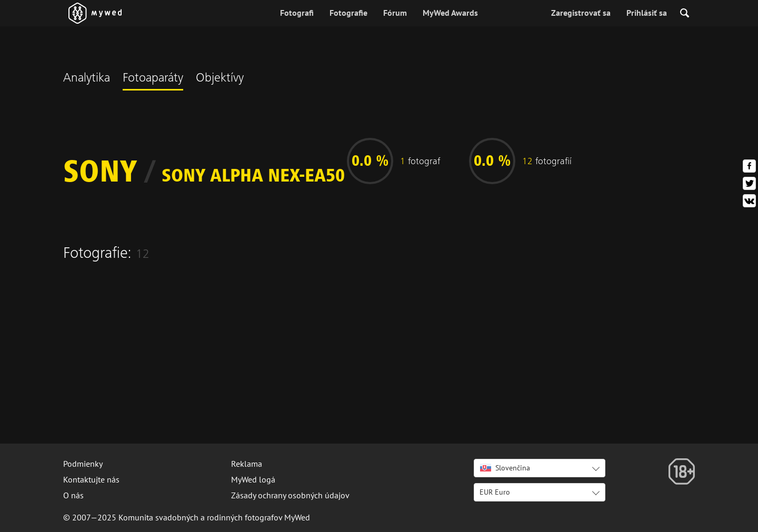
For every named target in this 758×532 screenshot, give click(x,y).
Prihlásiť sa (647, 13)
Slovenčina (505, 468)
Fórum (395, 13)
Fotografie (348, 13)
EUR (495, 492)
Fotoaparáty (153, 79)
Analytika (87, 79)
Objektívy (220, 79)
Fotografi (297, 13)
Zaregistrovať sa (581, 13)
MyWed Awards (450, 13)
